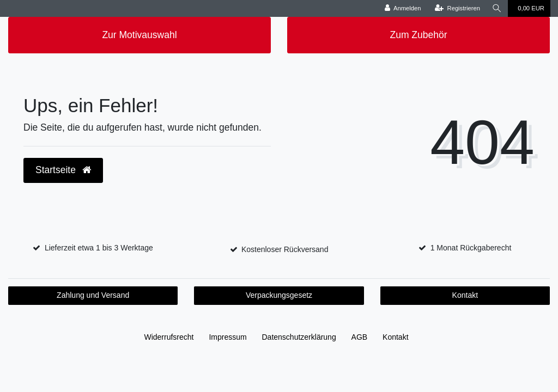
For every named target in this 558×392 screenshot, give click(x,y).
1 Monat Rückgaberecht (471, 248)
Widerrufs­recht (169, 337)
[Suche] (497, 8)
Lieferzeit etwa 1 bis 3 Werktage (99, 248)
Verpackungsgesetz (279, 295)
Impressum (228, 337)
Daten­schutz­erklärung (299, 337)
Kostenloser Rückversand (285, 249)
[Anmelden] (403, 8)
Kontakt (465, 295)
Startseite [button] (63, 170)
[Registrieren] (457, 8)
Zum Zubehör (418, 35)
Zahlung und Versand (93, 295)
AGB (360, 337)
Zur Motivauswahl (139, 35)
